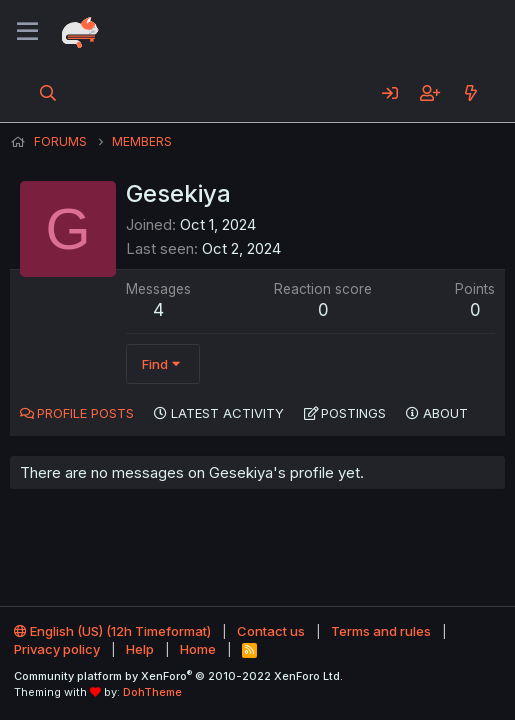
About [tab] (445, 413)
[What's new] (470, 93)
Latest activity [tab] (227, 413)
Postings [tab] (353, 413)
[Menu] (27, 32)
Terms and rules (381, 631)
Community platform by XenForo (178, 676)
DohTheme (152, 692)
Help (140, 649)
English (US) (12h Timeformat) (112, 631)
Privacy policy (57, 649)
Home (198, 649)
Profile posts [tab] (85, 413)
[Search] (48, 93)
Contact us (271, 631)
